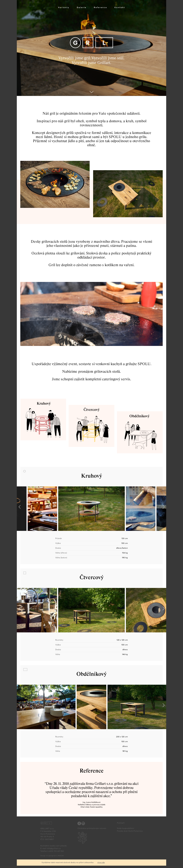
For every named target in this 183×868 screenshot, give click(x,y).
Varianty (64, 7)
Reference (100, 7)
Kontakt (120, 7)
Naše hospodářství (125, 828)
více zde (101, 863)
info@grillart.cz (54, 848)
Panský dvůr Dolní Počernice (130, 831)
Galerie (82, 7)
